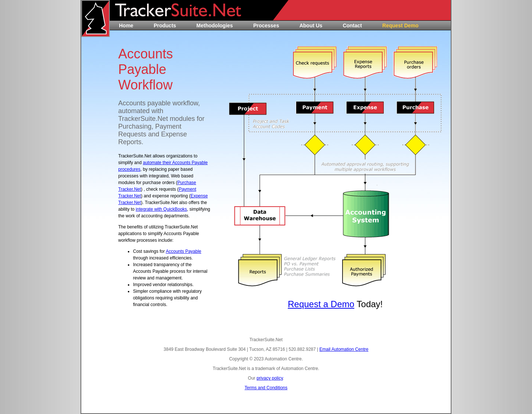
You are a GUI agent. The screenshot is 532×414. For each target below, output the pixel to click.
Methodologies (215, 26)
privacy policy (270, 378)
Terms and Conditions (266, 388)
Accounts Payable (184, 251)
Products (165, 26)
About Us (311, 26)
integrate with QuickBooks (161, 209)
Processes (266, 26)
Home (126, 26)
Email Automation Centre (344, 349)
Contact (352, 26)
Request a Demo (321, 304)
